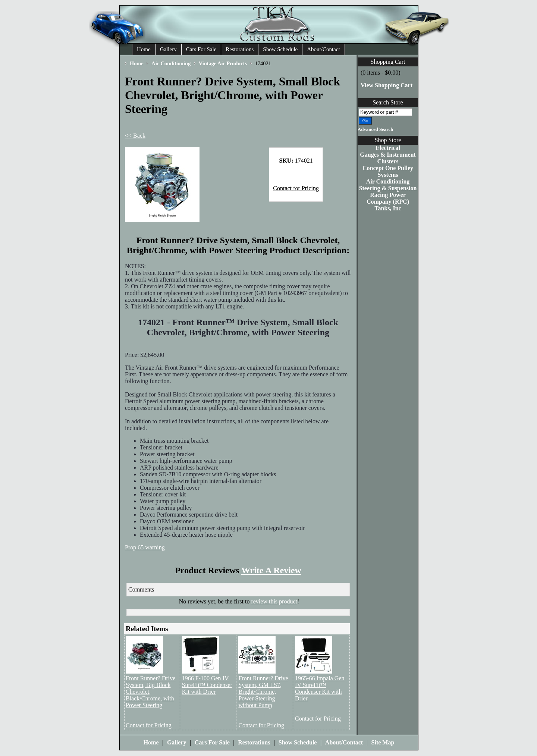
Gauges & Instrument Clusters (388, 158)
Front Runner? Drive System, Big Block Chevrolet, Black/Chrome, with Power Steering (150, 692)
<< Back (135, 136)
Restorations (240, 49)
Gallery (168, 49)
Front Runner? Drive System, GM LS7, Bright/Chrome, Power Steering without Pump (263, 692)
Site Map (383, 742)
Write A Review (271, 570)
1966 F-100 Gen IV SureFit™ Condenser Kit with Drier (207, 685)
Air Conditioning (388, 181)
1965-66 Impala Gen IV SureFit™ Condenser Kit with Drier (320, 688)
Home (144, 49)
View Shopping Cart (387, 85)
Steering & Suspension (388, 188)
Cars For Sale (201, 49)
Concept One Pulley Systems (388, 171)
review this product (274, 601)
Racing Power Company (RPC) (388, 198)
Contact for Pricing (296, 188)
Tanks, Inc (388, 208)
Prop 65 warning (145, 547)
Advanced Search (375, 129)
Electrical (388, 148)
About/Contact (323, 49)
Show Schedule (280, 49)
